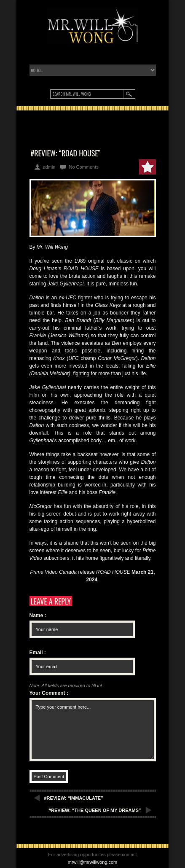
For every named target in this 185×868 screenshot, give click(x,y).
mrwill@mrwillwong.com (93, 862)
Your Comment (49, 693)
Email (38, 653)
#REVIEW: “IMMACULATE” (74, 798)
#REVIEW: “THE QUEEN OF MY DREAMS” (95, 810)
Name (38, 615)
